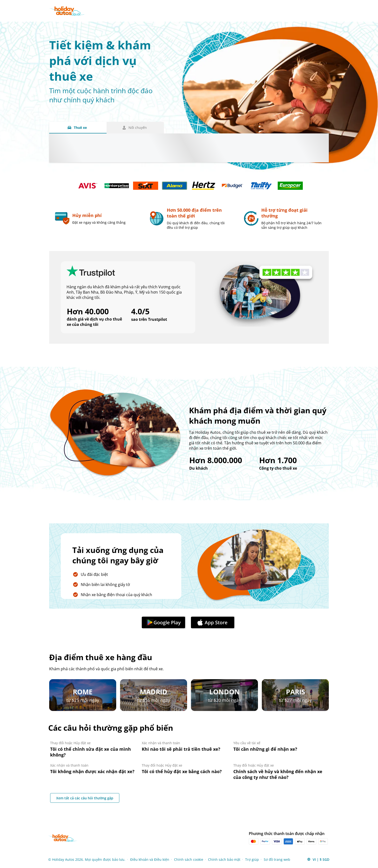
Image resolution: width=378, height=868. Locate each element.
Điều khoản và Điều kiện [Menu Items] (150, 859)
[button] (318, 859)
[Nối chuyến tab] (135, 128)
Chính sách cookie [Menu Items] (189, 859)
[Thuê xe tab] (78, 128)
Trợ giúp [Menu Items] (252, 859)
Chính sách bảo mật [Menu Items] (224, 859)
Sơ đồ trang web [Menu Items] (277, 859)
